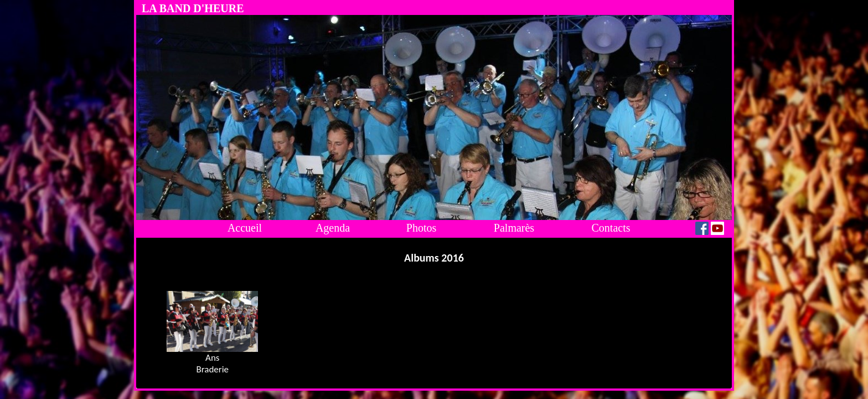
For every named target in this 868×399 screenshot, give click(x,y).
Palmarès (514, 228)
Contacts (611, 228)
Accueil (245, 228)
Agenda (333, 228)
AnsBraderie (212, 364)
